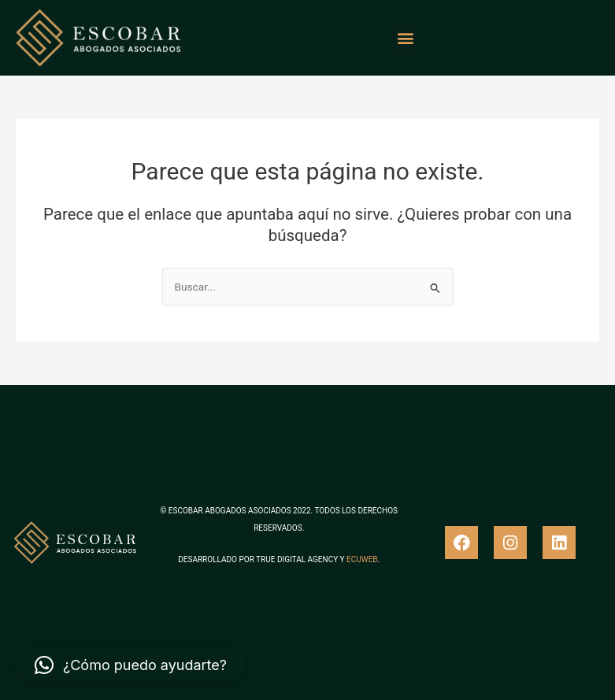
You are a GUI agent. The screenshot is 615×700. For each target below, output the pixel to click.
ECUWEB (362, 559)
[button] (405, 38)
